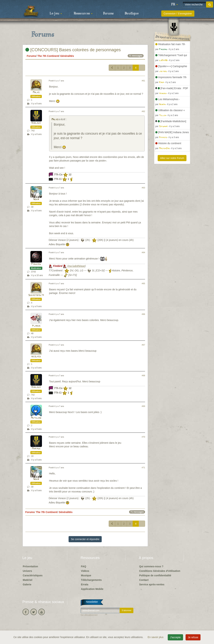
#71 (143, 468)
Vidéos (85, 571)
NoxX (36, 199)
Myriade (36, 449)
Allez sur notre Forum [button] (172, 158)
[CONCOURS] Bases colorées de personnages (73, 50)
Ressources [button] (83, 14)
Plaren (36, 326)
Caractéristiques (33, 575)
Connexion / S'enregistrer (178, 14)
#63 (143, 188)
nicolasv (36, 357)
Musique (86, 575)
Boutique (132, 14)
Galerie (27, 584)
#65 (143, 283)
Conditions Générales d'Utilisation (160, 571)
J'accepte (175, 637)
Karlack (36, 123)
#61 (143, 81)
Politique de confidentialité (155, 575)
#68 (143, 376)
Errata (85, 584)
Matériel (28, 580)
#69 (143, 406)
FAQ (84, 566)
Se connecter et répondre (85, 539)
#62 (143, 111)
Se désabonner (89, 615)
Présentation (31, 566)
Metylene (36, 418)
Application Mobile (92, 589)
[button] (174, 5)
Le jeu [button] (56, 14)
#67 (143, 345)
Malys (36, 92)
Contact (144, 580)
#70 (143, 437)
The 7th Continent (48, 56)
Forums (108, 14)
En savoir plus (156, 637)
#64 (143, 252)
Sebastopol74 (36, 295)
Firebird (36, 264)
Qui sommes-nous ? (151, 566)
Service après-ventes (152, 584)
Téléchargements (91, 580)
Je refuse (193, 637)
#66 (143, 314)
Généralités (67, 56)
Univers (27, 571)
